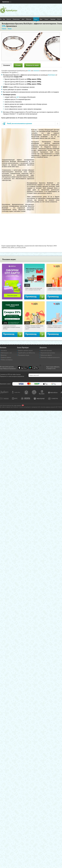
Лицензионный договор (48, 353)
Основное (7, 65)
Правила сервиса (6, 357)
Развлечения (17, 19)
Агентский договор (46, 350)
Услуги (47, 19)
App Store (23, 368)
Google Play (34, 368)
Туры (42, 19)
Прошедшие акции (24, 355)
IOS (29, 71)
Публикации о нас (6, 353)
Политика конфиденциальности (50, 357)
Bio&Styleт (52, 75)
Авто (23, 19)
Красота (9, 19)
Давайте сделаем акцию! (25, 350)
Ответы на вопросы (7, 360)
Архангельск (6, 2)
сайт (18, 97)
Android (36, 71)
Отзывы (18, 65)
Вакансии (4, 355)
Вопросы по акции (32, 65)
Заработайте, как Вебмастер (26, 353)
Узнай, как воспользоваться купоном (19, 123)
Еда (4, 19)
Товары (36, 19)
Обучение (29, 19)
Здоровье (53, 19)
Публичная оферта (46, 355)
